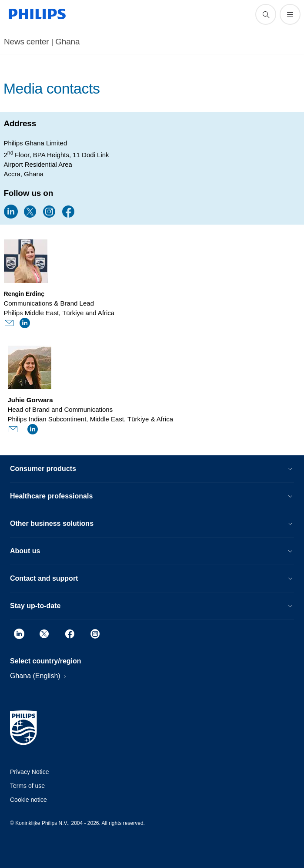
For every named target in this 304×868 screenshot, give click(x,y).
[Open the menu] (290, 14)
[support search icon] (266, 14)
